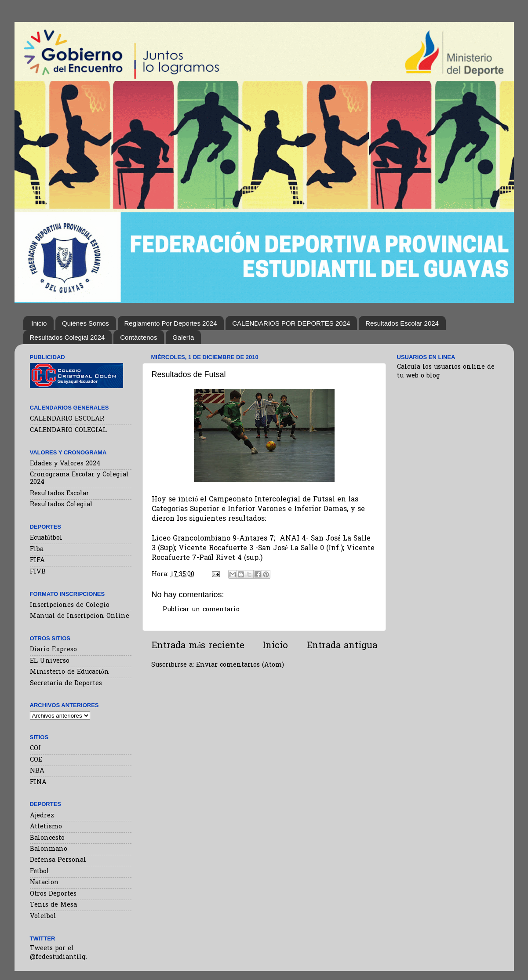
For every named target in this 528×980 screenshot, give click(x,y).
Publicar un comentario (201, 610)
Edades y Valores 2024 (65, 464)
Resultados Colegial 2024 (67, 337)
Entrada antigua (342, 646)
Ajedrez (42, 816)
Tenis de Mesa (53, 905)
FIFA (37, 561)
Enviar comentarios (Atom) (240, 665)
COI (35, 749)
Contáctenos (138, 337)
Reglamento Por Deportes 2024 (171, 323)
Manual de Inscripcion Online (80, 616)
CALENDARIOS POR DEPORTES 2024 (291, 323)
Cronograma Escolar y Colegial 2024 (79, 479)
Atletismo (46, 827)
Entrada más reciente (198, 646)
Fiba (37, 550)
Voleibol (43, 916)
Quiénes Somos (86, 323)
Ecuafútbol (46, 538)
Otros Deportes (53, 894)
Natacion (44, 883)
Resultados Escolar (60, 494)
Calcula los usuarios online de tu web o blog (446, 372)
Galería (183, 337)
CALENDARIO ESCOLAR (67, 419)
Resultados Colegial (61, 505)
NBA (37, 771)
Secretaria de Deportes (66, 684)
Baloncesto (47, 838)
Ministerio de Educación (69, 672)
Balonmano (49, 849)
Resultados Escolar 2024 (402, 323)
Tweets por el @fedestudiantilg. (58, 953)
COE (36, 760)
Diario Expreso (53, 650)
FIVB (38, 572)
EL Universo (50, 661)
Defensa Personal (58, 860)
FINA (38, 782)
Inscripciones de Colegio (70, 605)
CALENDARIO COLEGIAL (68, 430)
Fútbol (40, 872)
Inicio (39, 323)
